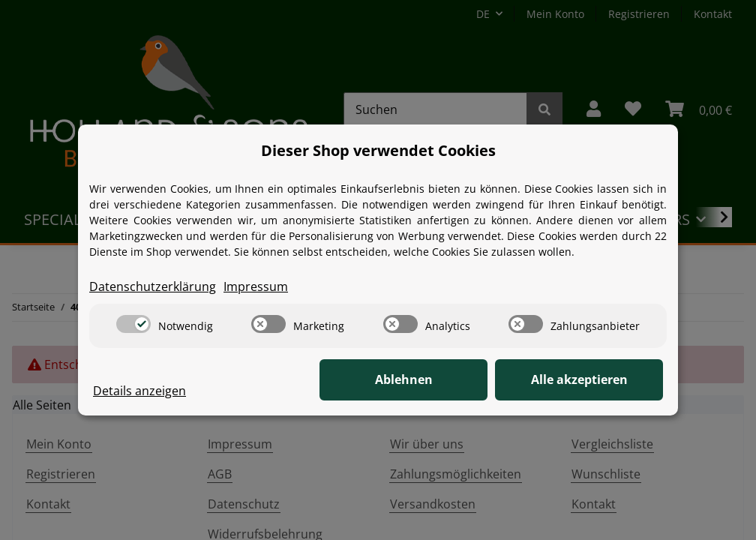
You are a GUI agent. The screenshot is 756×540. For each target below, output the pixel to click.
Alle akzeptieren (588, 380)
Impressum (256, 287)
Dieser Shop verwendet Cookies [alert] (378, 150)
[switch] (133, 324)
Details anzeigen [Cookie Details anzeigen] (139, 391)
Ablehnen (431, 380)
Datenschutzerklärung (153, 287)
